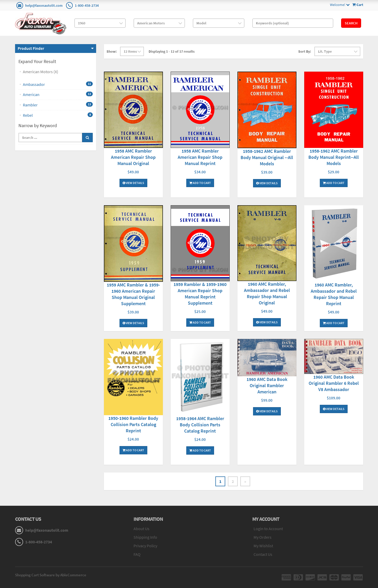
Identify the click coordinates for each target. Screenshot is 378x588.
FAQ (137, 554)
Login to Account (268, 529)
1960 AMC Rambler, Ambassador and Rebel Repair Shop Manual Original (267, 293)
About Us (141, 529)
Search (351, 23)
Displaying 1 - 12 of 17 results (172, 51)
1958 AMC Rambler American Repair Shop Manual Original (133, 157)
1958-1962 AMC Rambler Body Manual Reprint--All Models (334, 157)
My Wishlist (263, 546)
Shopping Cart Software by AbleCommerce (51, 575)
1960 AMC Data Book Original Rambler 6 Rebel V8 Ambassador (334, 383)
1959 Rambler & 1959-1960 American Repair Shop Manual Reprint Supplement (200, 294)
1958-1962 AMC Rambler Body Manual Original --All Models (267, 157)
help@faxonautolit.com (44, 5)
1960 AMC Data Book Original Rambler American (267, 385)
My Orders (263, 537)
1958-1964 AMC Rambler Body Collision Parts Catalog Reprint (200, 425)
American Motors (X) (41, 72)
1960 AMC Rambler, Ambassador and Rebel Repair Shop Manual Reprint (334, 294)
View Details (133, 183)
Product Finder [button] (31, 48)
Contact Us (263, 554)
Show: (112, 51)
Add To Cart (200, 183)
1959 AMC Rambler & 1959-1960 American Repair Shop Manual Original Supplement (133, 294)
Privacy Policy (145, 546)
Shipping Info (145, 537)
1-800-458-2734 (87, 5)
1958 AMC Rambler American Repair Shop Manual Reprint (200, 157)
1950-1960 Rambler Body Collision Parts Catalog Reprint (133, 424)
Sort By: (305, 51)
